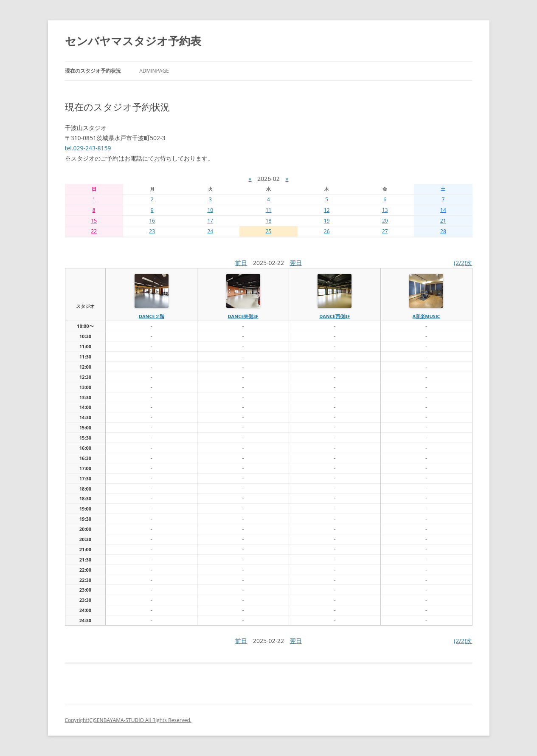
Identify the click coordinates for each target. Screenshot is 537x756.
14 (443, 210)
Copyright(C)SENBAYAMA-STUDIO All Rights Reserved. (128, 720)
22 (94, 231)
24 (210, 231)
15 (94, 221)
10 (210, 210)
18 (269, 221)
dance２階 (152, 316)
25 (269, 231)
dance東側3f (243, 316)
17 (210, 221)
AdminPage (154, 71)
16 (152, 221)
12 (327, 210)
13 (385, 210)
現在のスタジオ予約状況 (93, 71)
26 (327, 231)
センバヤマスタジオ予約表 (133, 41)
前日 (241, 263)
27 (385, 231)
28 (443, 231)
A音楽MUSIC (426, 316)
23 (152, 231)
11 (269, 210)
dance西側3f (335, 316)
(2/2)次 (463, 263)
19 (327, 221)
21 (443, 221)
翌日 (296, 263)
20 (385, 221)
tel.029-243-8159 (88, 148)
